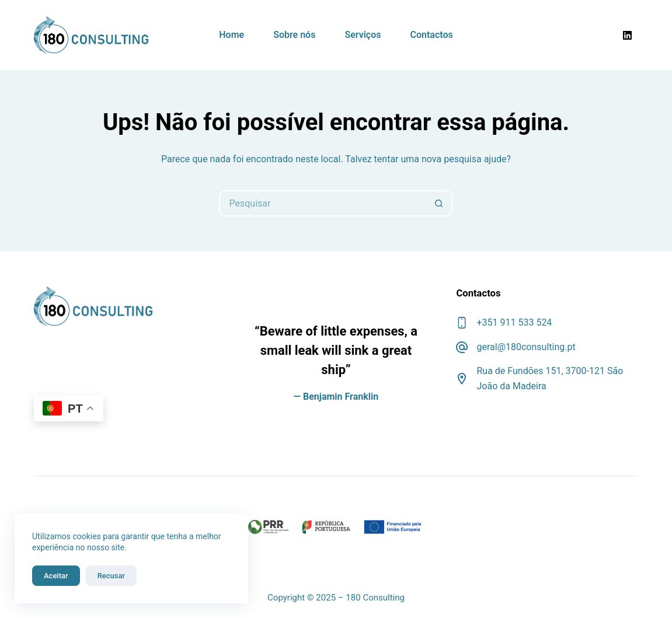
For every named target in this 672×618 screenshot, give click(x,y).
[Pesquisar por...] (323, 203)
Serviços (363, 35)
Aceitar (56, 576)
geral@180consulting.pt (526, 347)
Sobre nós (294, 35)
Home (231, 35)
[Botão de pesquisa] (439, 203)
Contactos (431, 35)
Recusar (111, 576)
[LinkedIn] (628, 35)
